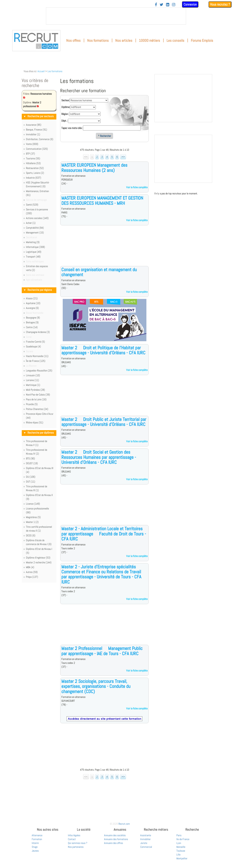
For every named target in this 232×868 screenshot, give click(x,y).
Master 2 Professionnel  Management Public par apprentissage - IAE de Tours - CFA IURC (102, 651)
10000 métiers (149, 41)
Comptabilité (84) (35, 228)
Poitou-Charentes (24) (37, 409)
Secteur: (66, 100)
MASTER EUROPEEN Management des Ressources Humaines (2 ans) (94, 168)
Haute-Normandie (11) (37, 356)
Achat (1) (31, 223)
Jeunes (35, 851)
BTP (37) (30, 154)
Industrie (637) (34, 178)
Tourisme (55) (33, 158)
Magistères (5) (33, 517)
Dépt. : (65, 121)
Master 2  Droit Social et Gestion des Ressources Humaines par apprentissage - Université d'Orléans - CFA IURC (99, 457)
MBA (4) (30, 567)
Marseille (181, 847)
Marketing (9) (33, 242)
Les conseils (175, 41)
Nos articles (124, 41)
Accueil (41, 71)
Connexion (190, 4)
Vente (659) (32, 144)
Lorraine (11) (33, 380)
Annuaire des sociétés (115, 835)
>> (123, 157)
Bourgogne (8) (33, 318)
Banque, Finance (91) (37, 130)
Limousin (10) (33, 375)
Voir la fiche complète (137, 187)
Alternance (37, 835)
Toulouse (181, 851)
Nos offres (73, 41)
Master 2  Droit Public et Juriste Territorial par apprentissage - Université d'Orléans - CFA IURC (104, 422)
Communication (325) (37, 149)
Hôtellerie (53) (33, 163)
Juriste (144, 843)
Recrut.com (124, 824)
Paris (179, 835)
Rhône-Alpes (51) (35, 422)
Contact (72, 839)
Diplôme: (66, 107)
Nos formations (98, 41)
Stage (35, 847)
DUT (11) (31, 482)
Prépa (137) (32, 577)
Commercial (146, 847)
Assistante (146, 835)
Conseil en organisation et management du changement (99, 272)
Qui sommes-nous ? (78, 843)
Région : (65, 114)
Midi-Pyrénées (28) (35, 390)
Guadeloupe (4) (33, 346)
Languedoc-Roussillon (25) (39, 370)
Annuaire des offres (113, 843)
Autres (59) (32, 572)
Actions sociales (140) (37, 218)
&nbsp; (116, 16)
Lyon (179, 843)
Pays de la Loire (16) (36, 399)
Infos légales (74, 835)
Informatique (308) (35, 247)
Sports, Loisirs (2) (35, 173)
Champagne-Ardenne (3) (38, 332)
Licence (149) (33, 504)
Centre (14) (32, 327)
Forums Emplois (202, 41)
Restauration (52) (35, 168)
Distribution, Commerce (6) (40, 139)
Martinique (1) (33, 385)
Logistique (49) (34, 252)
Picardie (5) (32, 404)
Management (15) (35, 232)
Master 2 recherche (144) (39, 562)
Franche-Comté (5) (35, 342)
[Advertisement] (104, 249)
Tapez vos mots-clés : (72, 128)
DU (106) (31, 477)
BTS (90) (30, 458)
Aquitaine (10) (33, 303)
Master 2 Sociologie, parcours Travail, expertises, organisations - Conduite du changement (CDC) (96, 686)
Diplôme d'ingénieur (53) (38, 558)
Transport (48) (33, 257)
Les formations (55, 71)
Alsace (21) (32, 298)
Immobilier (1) (33, 134)
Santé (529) (32, 205)
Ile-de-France (183, 839)
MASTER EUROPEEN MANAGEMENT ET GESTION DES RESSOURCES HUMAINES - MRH (102, 200)
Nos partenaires (76, 847)
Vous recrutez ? (220, 4)
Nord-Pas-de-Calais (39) (38, 395)
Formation (37, 839)
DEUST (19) (32, 463)
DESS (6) (31, 535)
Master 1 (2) (32, 522)
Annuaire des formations (116, 839)
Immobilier (145, 839)
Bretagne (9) (32, 322)
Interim (35, 843)
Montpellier (182, 858)
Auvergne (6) (32, 308)
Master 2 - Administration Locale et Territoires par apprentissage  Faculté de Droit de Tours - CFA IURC (104, 534)
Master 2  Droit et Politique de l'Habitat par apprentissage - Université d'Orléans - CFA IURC (103, 350)
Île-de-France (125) (36, 361)
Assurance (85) (34, 125)
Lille (178, 855)
